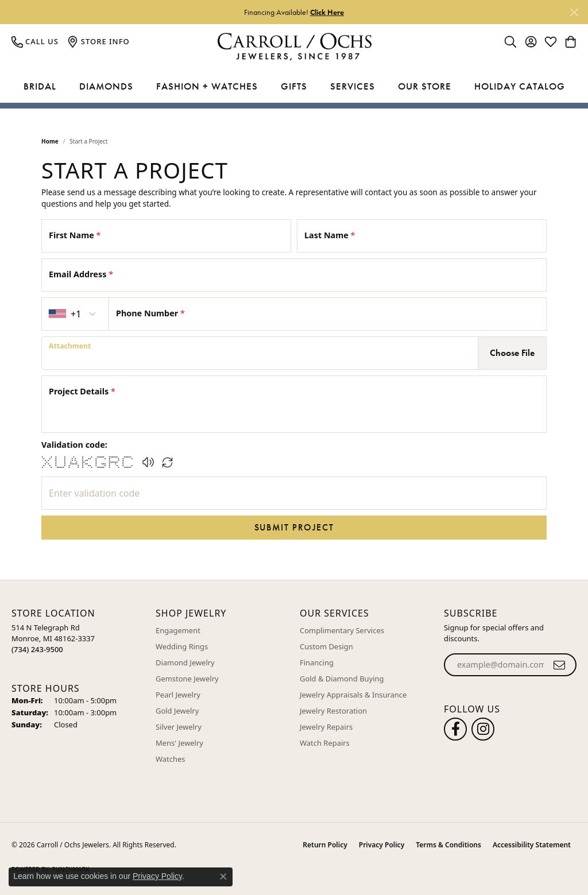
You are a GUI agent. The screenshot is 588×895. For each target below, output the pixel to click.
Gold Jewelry (177, 711)
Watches (170, 759)
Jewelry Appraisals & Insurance (353, 695)
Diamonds (106, 86)
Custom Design (326, 646)
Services (353, 86)
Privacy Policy (382, 845)
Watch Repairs (325, 743)
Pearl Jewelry (178, 695)
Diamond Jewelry (185, 662)
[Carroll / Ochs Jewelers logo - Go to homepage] (294, 47)
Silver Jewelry (179, 727)
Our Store (425, 86)
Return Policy (325, 845)
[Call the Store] (37, 649)
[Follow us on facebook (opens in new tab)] (455, 729)
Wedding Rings (182, 646)
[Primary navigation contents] (294, 87)
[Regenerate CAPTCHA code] (168, 462)
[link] (35, 41)
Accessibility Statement (532, 845)
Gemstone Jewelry (187, 679)
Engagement (178, 630)
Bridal (40, 86)
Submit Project (294, 527)
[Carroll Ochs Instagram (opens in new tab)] (483, 729)
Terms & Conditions (448, 845)
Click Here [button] (327, 12)
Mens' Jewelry (179, 743)
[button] (510, 41)
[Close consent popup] (223, 877)
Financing (317, 662)
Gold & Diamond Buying (342, 679)
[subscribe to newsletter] (560, 665)
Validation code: (74, 445)
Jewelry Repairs (326, 727)
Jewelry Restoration (333, 711)
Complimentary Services (342, 630)
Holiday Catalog (520, 86)
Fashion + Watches (207, 86)
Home (50, 141)
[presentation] (260, 353)
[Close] (574, 12)
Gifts (294, 86)
